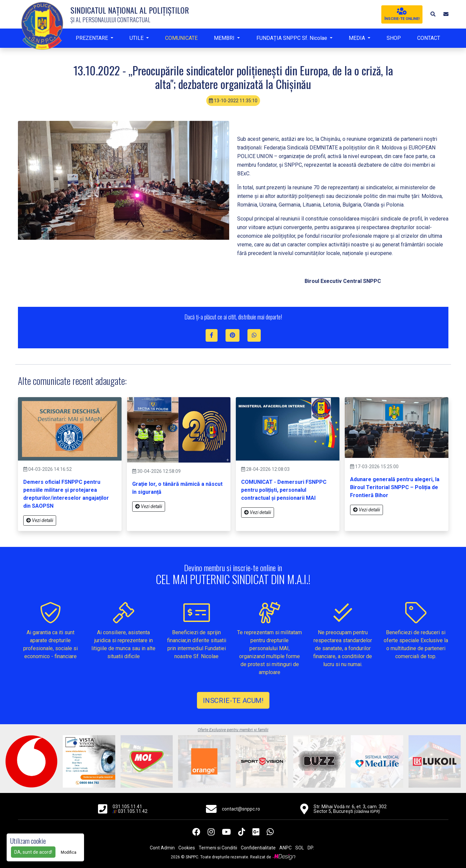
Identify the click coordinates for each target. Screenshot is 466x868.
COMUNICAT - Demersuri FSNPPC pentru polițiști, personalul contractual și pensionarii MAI (284, 490)
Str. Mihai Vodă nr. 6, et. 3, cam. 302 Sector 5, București (350, 809)
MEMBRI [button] (225, 38)
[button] (432, 14)
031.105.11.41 (127, 807)
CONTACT (429, 38)
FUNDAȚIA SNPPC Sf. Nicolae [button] (292, 38)
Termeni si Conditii (218, 848)
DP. (311, 848)
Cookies (187, 848)
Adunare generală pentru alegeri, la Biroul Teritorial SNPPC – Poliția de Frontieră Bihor (395, 487)
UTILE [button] (137, 38)
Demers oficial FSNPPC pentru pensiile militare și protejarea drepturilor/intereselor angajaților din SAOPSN (66, 494)
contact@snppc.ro (241, 809)
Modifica (69, 852)
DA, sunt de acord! (33, 852)
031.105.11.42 (133, 811)
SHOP (394, 38)
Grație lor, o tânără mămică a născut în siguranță (177, 488)
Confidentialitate (258, 848)
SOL (300, 848)
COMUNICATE (181, 38)
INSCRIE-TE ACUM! (233, 700)
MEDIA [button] (358, 38)
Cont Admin (162, 848)
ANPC (285, 848)
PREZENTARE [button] (93, 38)
